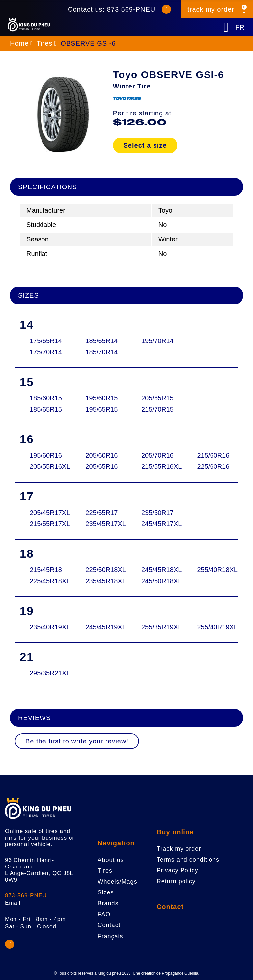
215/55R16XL (157, 466)
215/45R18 (45, 570)
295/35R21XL (45, 673)
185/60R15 (45, 398)
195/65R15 (101, 409)
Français (111, 936)
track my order (211, 9)
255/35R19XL (157, 627)
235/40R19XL (45, 627)
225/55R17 (101, 513)
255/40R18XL (213, 570)
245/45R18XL (157, 570)
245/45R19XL (101, 627)
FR (240, 27)
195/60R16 (45, 455)
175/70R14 (45, 352)
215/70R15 (157, 409)
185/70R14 (101, 352)
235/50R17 (157, 513)
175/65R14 (45, 341)
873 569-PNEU (131, 9)
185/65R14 (101, 341)
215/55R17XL (45, 524)
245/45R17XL (157, 524)
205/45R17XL (45, 513)
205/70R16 (157, 455)
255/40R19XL (213, 627)
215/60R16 (213, 455)
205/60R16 (101, 455)
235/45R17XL (101, 524)
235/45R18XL (101, 581)
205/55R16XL (45, 466)
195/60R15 (101, 398)
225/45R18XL (45, 581)
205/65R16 (101, 466)
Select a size (145, 145)
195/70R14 (157, 341)
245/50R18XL (157, 581)
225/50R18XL (101, 570)
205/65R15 (157, 398)
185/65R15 (45, 409)
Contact (170, 907)
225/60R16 (213, 466)
